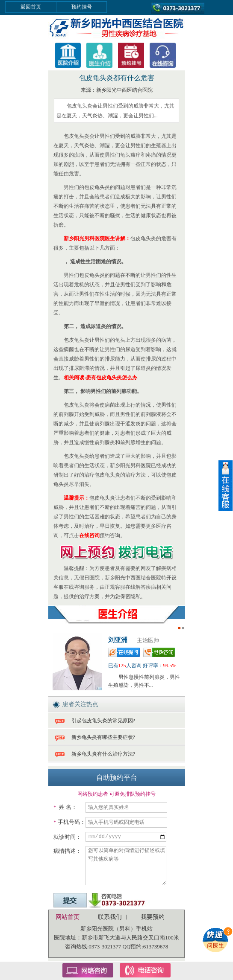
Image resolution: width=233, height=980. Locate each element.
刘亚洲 (118, 640)
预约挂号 (82, 7)
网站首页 (68, 917)
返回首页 (31, 7)
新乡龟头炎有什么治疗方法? (103, 754)
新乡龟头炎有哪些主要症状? (103, 737)
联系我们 (110, 917)
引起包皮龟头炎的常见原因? (103, 721)
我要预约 (153, 917)
